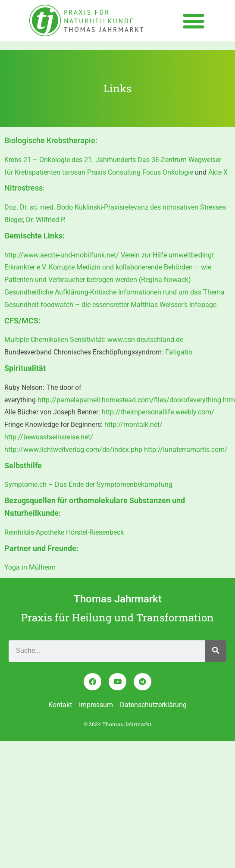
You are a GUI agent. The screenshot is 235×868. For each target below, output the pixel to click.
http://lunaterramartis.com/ (186, 450)
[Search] (216, 651)
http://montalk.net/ (133, 425)
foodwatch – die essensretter (85, 305)
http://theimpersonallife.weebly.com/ (158, 412)
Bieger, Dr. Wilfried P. (35, 220)
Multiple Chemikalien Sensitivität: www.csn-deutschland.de (94, 340)
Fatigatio (179, 352)
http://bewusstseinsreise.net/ (49, 437)
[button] (194, 20)
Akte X (218, 172)
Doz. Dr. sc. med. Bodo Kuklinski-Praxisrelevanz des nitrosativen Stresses (115, 207)
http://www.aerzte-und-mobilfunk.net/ (62, 255)
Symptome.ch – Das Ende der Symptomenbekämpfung (88, 484)
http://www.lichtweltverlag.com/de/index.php (74, 450)
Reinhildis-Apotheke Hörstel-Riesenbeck (64, 532)
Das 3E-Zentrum (162, 160)
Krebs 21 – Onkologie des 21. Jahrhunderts (70, 160)
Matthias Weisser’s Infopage (174, 305)
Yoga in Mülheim (30, 567)
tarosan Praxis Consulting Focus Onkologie (128, 172)
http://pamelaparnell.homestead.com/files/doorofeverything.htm (136, 400)
